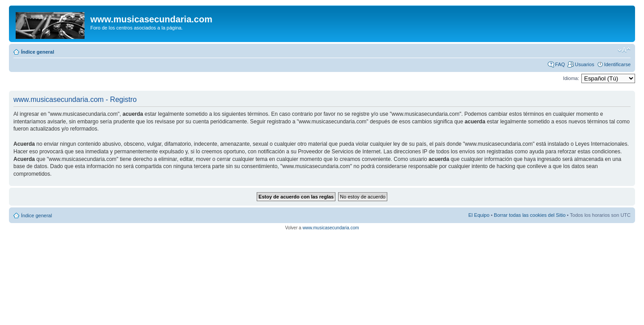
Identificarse (617, 64)
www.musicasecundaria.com (330, 228)
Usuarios (584, 64)
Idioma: (571, 78)
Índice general (38, 52)
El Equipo (479, 215)
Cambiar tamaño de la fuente (624, 50)
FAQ (560, 64)
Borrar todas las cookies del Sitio (530, 215)
